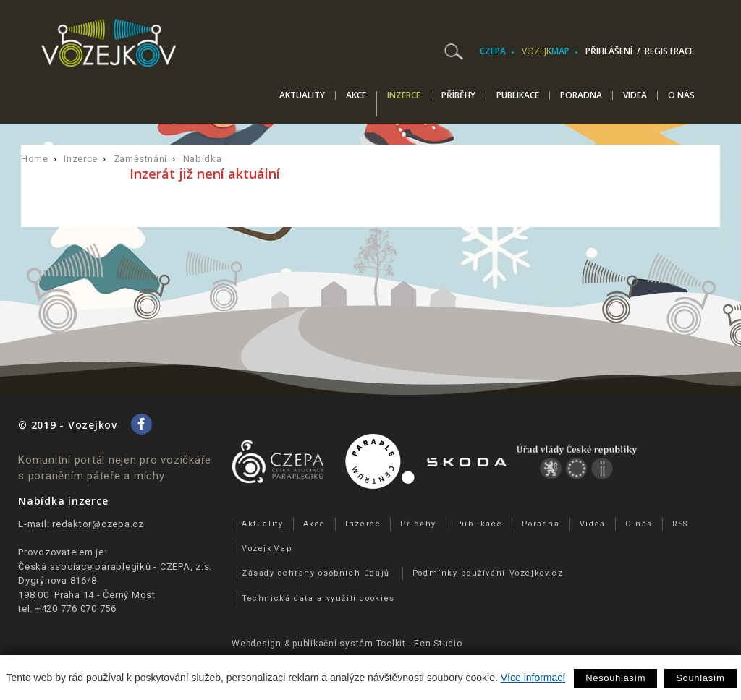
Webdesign (257, 644)
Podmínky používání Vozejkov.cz (488, 573)
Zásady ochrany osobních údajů (316, 573)
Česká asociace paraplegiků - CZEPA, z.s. (115, 567)
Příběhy (458, 95)
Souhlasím (700, 678)
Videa (635, 95)
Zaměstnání (141, 159)
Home (35, 159)
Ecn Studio (438, 644)
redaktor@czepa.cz (98, 524)
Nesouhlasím (615, 678)
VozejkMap (267, 549)
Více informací (533, 678)
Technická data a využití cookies (318, 598)
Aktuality (302, 95)
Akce (356, 95)
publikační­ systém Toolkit (349, 644)
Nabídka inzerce (63, 501)
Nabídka (203, 159)
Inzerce (404, 96)
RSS (680, 524)
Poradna (581, 95)
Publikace (518, 95)
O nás (681, 95)
